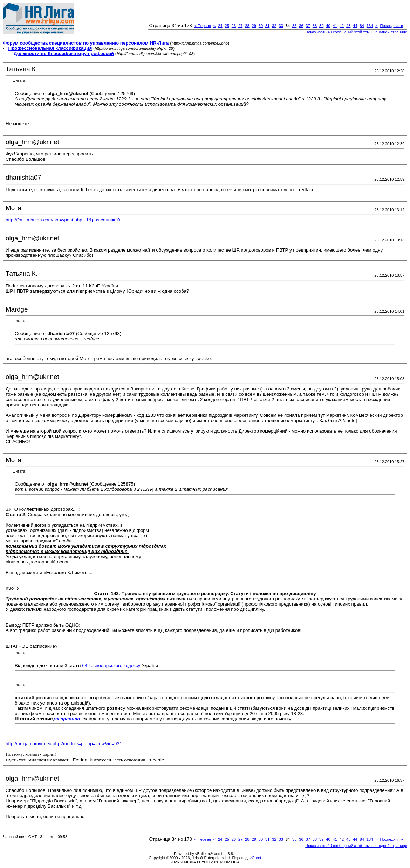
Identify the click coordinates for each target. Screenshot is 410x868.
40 (328, 26)
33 (281, 26)
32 (274, 26)
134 (370, 26)
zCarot (255, 858)
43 (348, 26)
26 (234, 26)
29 (254, 26)
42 (342, 26)
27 (240, 26)
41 (335, 26)
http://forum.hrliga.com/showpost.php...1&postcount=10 (63, 220)
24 (220, 26)
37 (308, 26)
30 (261, 26)
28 (247, 26)
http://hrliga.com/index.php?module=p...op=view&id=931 (64, 744)
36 (301, 26)
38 (315, 26)
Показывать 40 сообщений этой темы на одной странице (356, 32)
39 (321, 26)
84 (362, 26)
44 (355, 26)
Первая (203, 26)
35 (294, 26)
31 (267, 26)
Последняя (392, 26)
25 (227, 26)
